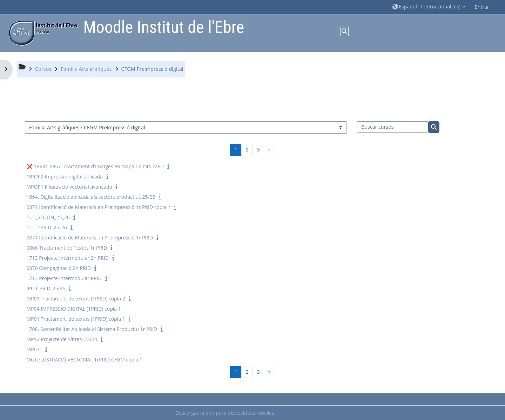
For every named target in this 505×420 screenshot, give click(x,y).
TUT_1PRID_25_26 (47, 227)
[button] (429, 7)
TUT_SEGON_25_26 (48, 217)
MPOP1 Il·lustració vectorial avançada (69, 187)
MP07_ (34, 349)
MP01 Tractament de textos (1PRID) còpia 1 (76, 319)
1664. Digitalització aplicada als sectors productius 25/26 (91, 197)
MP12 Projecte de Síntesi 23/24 (62, 339)
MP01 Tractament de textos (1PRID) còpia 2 (76, 299)
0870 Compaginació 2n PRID (59, 268)
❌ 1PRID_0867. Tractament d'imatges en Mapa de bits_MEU (95, 166)
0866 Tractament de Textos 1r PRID (67, 248)
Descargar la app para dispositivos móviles (225, 413)
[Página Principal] (41, 32)
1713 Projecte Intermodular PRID (64, 278)
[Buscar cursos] (393, 127)
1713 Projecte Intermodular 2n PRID (68, 258)
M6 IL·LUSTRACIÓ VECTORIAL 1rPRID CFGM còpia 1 (85, 360)
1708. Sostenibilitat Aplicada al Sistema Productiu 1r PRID (92, 329)
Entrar (482, 7)
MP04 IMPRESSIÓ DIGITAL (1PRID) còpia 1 (74, 309)
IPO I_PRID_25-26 (46, 288)
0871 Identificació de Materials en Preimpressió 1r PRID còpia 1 (99, 207)
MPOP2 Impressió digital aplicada (65, 177)
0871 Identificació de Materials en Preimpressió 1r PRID (90, 238)
